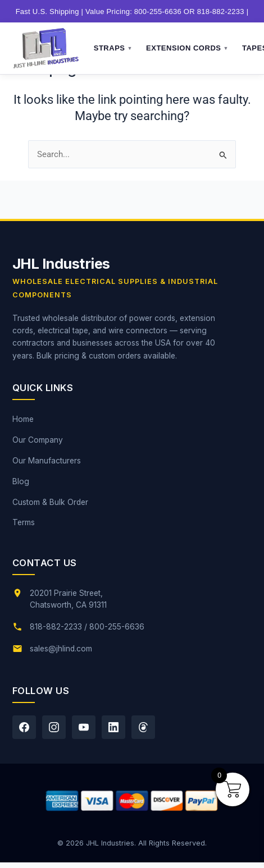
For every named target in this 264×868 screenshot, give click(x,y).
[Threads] (143, 727)
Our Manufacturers (47, 461)
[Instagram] (54, 727)
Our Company (38, 440)
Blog (21, 481)
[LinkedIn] (113, 727)
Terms (24, 522)
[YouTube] (84, 727)
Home (23, 419)
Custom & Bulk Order (50, 502)
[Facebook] (24, 727)
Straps (113, 48)
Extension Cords (187, 48)
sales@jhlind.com (61, 649)
